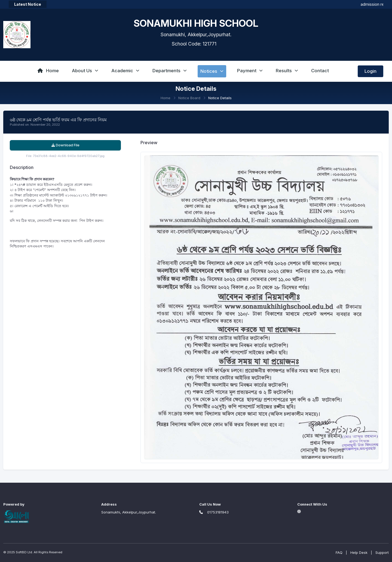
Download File (65, 145)
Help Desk (359, 552)
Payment (250, 71)
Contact (320, 71)
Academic (125, 71)
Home (48, 71)
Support (382, 552)
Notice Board (189, 98)
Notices (212, 71)
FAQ (339, 552)
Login (370, 71)
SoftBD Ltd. (24, 552)
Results (287, 71)
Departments (170, 71)
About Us (85, 71)
